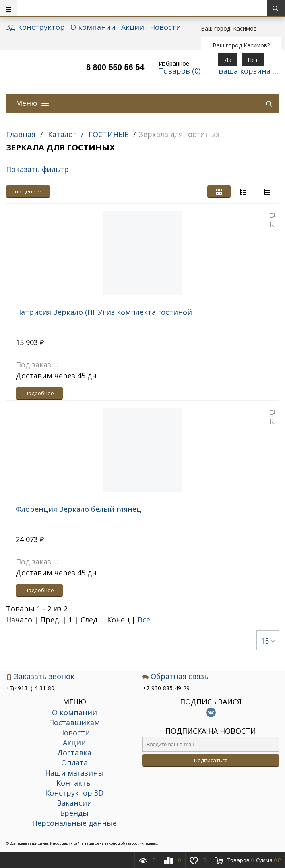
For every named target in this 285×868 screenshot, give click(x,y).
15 (268, 641)
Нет (253, 60)
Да (228, 60)
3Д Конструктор (35, 27)
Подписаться (211, 760)
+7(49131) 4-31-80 (30, 688)
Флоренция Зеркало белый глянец (78, 509)
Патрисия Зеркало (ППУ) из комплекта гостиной (104, 312)
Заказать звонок (40, 676)
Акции (133, 27)
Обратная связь (176, 676)
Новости (165, 27)
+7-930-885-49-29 (166, 688)
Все (144, 620)
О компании (93, 27)
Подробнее (39, 393)
